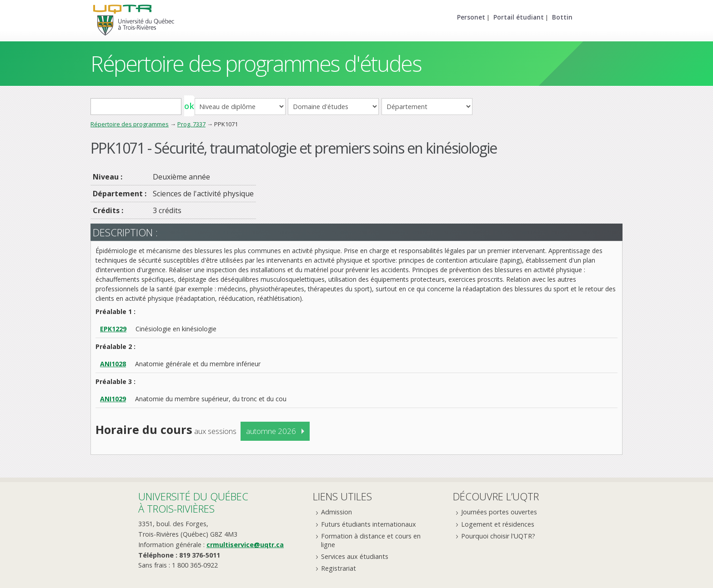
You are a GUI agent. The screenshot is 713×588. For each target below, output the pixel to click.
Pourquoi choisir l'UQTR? (498, 536)
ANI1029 (113, 399)
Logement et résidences (498, 524)
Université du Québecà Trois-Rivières (193, 502)
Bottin (562, 17)
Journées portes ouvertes (499, 512)
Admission (336, 512)
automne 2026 (271, 431)
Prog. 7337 (191, 124)
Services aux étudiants (355, 556)
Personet (471, 17)
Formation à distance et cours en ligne (371, 540)
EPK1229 (113, 329)
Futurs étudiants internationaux (369, 524)
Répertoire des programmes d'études (256, 63)
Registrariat (339, 568)
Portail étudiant (519, 17)
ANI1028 (113, 364)
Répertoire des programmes (130, 124)
